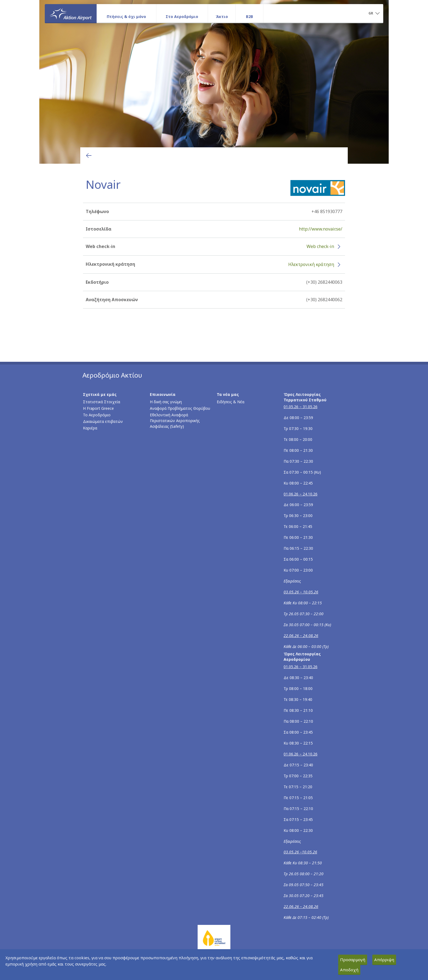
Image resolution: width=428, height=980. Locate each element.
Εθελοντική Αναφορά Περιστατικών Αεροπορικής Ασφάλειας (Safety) (175, 421)
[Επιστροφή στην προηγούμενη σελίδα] (89, 156)
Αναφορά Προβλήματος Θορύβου (180, 408)
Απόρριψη (384, 960)
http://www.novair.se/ (321, 229)
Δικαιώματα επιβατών (103, 421)
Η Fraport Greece (98, 408)
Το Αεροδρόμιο (97, 415)
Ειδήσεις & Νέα (231, 402)
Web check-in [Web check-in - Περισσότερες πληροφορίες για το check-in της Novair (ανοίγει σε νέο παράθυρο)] (320, 246)
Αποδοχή (349, 970)
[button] (374, 14)
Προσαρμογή (353, 960)
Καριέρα (90, 428)
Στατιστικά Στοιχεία (102, 402)
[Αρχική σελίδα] (71, 13)
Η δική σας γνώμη (166, 402)
